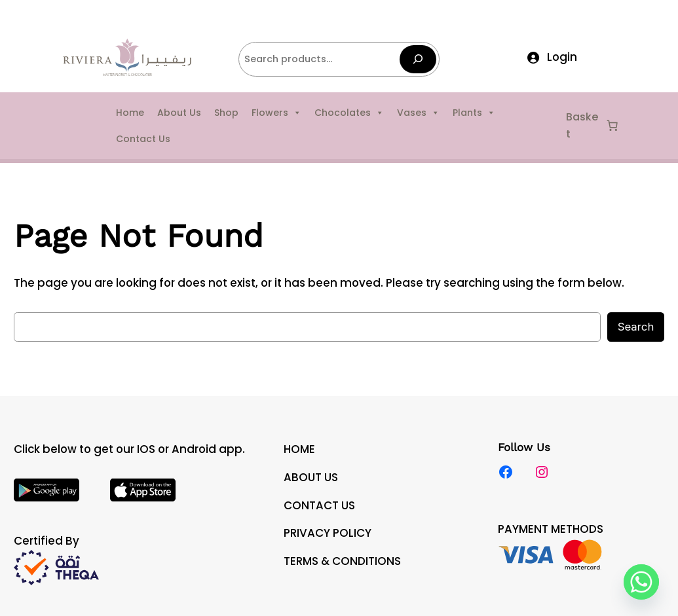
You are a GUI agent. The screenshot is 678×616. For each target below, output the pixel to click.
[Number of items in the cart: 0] (612, 126)
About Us (179, 113)
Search (636, 327)
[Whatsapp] (641, 582)
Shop (226, 113)
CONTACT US (319, 505)
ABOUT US (311, 477)
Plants (474, 113)
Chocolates (349, 113)
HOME (299, 449)
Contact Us (143, 139)
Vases (418, 113)
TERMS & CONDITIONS (342, 561)
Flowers (276, 113)
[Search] (418, 59)
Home (130, 113)
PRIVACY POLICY (328, 533)
